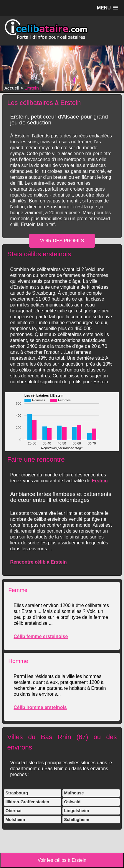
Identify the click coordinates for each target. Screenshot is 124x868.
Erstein (100, 481)
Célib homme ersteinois (40, 707)
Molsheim (15, 820)
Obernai (13, 811)
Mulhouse (74, 793)
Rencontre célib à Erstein (38, 562)
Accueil (12, 88)
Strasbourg (17, 793)
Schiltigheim (77, 820)
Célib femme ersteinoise (41, 636)
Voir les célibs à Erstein (62, 860)
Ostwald (72, 802)
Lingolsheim (76, 811)
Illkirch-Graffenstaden (27, 802)
